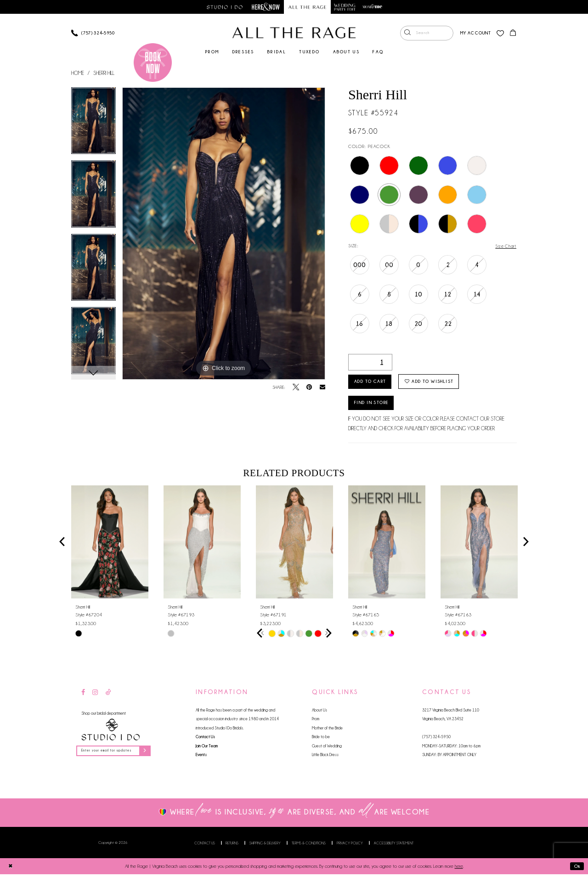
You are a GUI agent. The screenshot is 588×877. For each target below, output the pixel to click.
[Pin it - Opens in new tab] (309, 388)
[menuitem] (426, 34)
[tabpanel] (93, 125)
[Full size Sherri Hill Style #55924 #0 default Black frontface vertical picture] (224, 234)
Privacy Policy (350, 846)
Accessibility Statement (394, 846)
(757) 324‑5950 (436, 739)
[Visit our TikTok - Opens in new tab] (108, 695)
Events (201, 757)
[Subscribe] (148, 753)
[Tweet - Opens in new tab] (296, 388)
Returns (232, 846)
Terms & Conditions (309, 846)
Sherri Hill (104, 73)
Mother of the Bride (327, 730)
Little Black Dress (325, 757)
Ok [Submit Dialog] (577, 869)
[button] (475, 33)
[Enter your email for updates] (115, 753)
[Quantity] (370, 362)
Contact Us (205, 739)
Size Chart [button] (505, 247)
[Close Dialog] (10, 869)
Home (78, 73)
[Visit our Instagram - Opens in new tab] (95, 695)
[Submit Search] (407, 34)
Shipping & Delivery (265, 846)
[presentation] (110, 544)
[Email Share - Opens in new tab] (322, 388)
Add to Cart (373, 382)
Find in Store (375, 404)
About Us (319, 712)
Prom (316, 721)
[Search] (426, 34)
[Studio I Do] (111, 732)
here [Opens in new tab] (459, 869)
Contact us (205, 846)
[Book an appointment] (153, 63)
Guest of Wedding (327, 748)
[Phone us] (93, 33)
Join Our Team (207, 748)
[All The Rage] (294, 33)
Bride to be (321, 739)
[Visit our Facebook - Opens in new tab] (83, 695)
